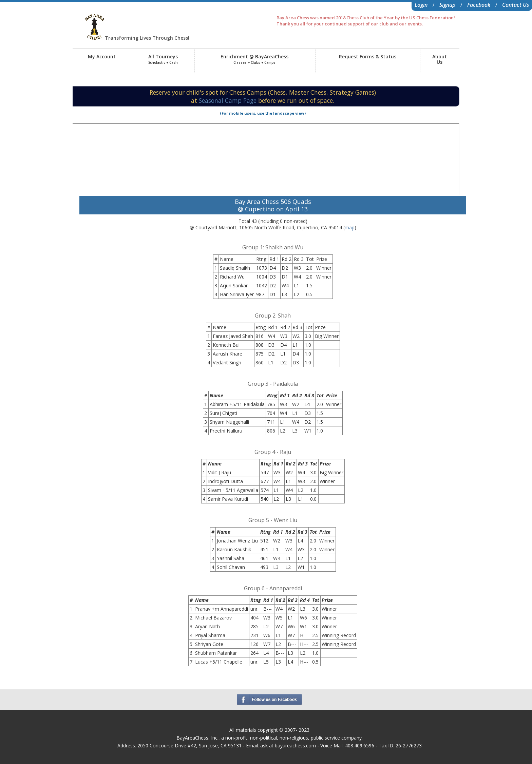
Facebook (479, 5)
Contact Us (516, 5)
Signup (447, 5)
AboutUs (440, 59)
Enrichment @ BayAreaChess (254, 59)
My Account (102, 56)
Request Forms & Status (368, 56)
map (350, 227)
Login (421, 5)
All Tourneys (163, 59)
